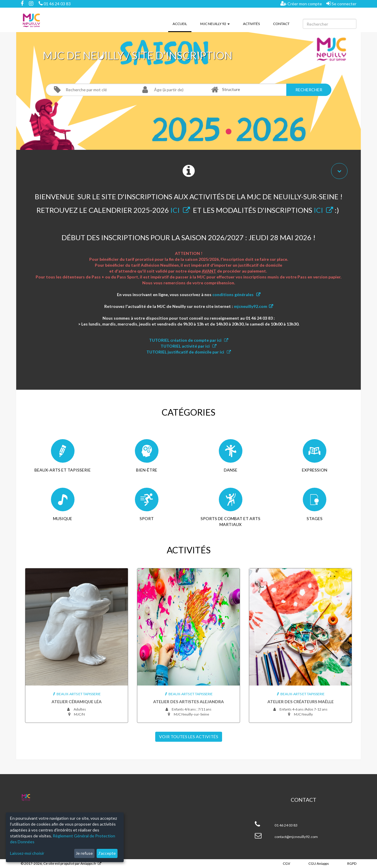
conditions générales (233, 294)
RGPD (352, 863)
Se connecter (341, 4)
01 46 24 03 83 (55, 4)
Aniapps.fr (88, 863)
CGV (286, 863)
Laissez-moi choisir (27, 853)
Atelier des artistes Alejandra (188, 702)
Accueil (182, 23)
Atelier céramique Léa (77, 702)
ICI (175, 210)
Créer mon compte (301, 4)
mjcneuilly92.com (250, 306)
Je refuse (84, 853)
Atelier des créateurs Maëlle (301, 702)
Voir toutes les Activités (189, 737)
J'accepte (107, 853)
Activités (251, 24)
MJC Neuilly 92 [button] (215, 24)
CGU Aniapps (319, 863)
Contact (281, 24)
